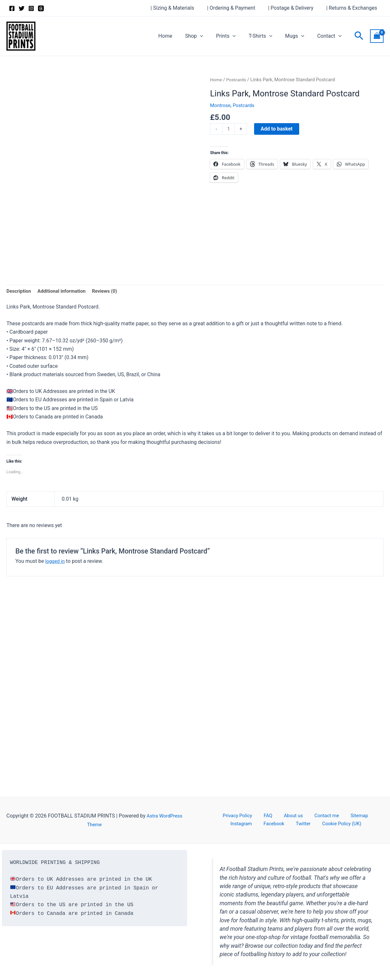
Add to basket (277, 129)
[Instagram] (31, 8)
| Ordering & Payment (238, 8)
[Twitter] (22, 8)
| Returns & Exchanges (353, 8)
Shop (206, 36)
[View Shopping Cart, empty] (377, 36)
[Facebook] (12, 8)
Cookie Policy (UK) (321, 824)
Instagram (361, 816)
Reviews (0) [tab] (111, 292)
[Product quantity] (229, 129)
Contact (331, 36)
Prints (235, 36)
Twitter (287, 824)
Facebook (263, 824)
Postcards (238, 80)
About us (278, 816)
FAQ (258, 816)
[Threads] (41, 8)
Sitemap (334, 816)
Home (180, 36)
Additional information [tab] (65, 292)
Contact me (307, 816)
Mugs (299, 36)
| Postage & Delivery (295, 8)
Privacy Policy (232, 816)
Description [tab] (20, 292)
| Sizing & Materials (181, 8)
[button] (212, 36)
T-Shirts (267, 36)
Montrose (221, 105)
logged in (56, 562)
